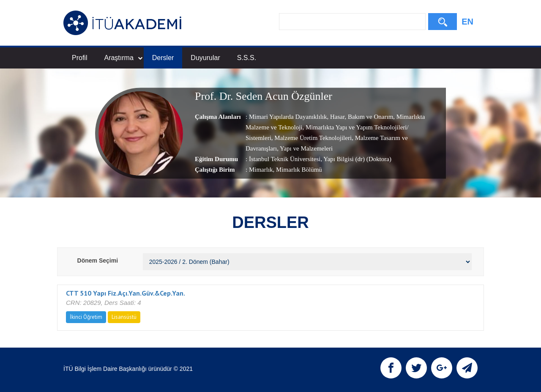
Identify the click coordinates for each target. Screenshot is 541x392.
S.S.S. (247, 58)
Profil (79, 58)
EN (467, 22)
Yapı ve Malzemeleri (306, 148)
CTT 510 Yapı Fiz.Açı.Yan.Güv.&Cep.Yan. (126, 293)
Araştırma (123, 58)
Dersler (163, 58)
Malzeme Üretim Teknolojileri (313, 138)
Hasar (336, 117)
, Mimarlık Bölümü (298, 170)
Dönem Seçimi (98, 260)
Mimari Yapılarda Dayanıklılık (288, 117)
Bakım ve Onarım (370, 117)
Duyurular (205, 58)
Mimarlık (261, 170)
